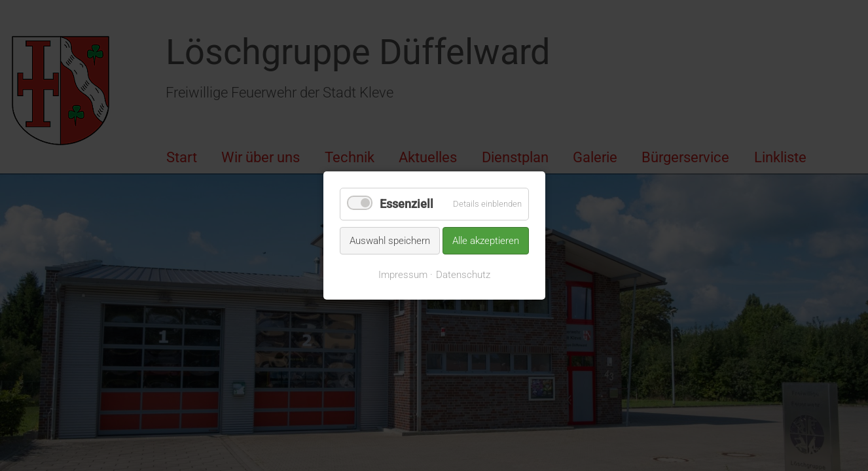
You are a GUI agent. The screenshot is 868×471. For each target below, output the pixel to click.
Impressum (403, 275)
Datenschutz (463, 275)
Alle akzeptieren (486, 240)
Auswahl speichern (390, 240)
